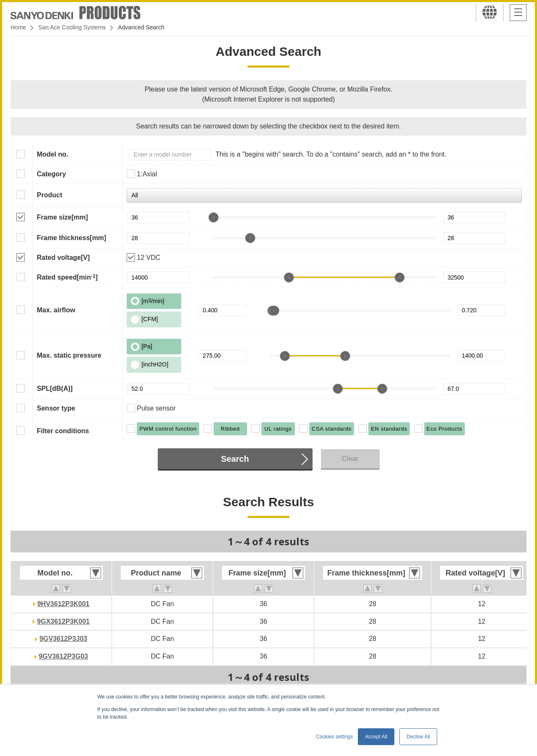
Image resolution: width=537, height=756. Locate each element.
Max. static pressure (69, 355)
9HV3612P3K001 (64, 604)
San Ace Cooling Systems (72, 27)
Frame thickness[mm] (72, 238)
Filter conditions (63, 431)
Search (235, 459)
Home (18, 27)
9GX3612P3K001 (63, 621)
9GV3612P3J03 (63, 639)
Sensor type (56, 408)
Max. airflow (56, 310)
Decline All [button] (418, 737)
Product (50, 195)
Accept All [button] (376, 737)
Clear (350, 459)
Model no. (53, 154)
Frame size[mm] (63, 217)
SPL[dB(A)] (55, 388)
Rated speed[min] (67, 277)
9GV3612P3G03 (63, 656)
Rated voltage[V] (63, 258)
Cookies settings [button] (334, 737)
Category (51, 174)
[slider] (214, 217)
